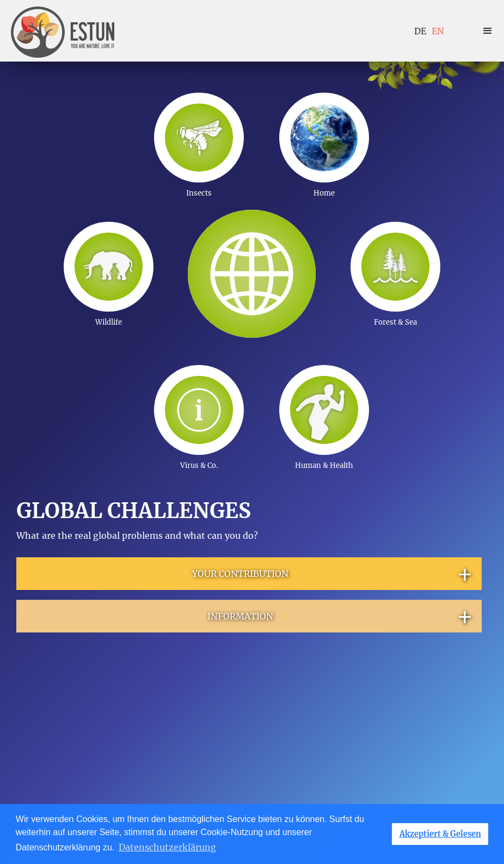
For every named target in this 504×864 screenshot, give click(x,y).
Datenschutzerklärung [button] (167, 847)
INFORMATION (340, 616)
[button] (488, 31)
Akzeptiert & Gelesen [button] (440, 834)
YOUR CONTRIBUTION (333, 574)
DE (420, 31)
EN (438, 31)
